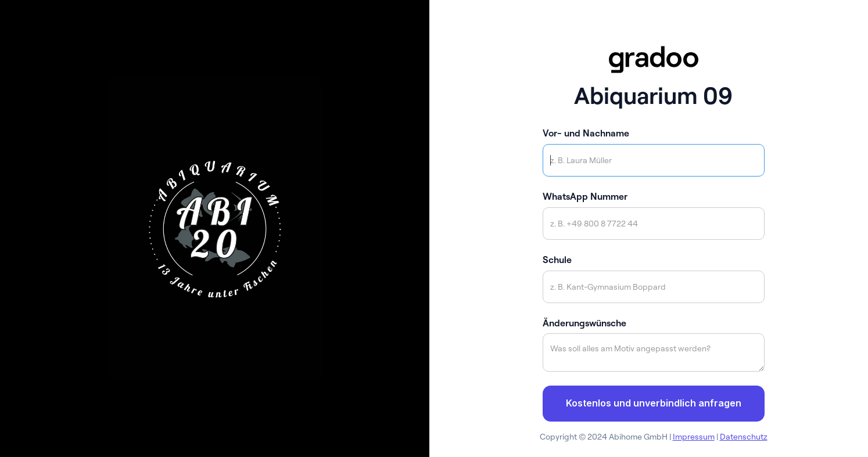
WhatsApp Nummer (585, 196)
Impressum (694, 437)
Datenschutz (744, 437)
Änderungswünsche (584, 323)
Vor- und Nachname (586, 133)
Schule (557, 260)
